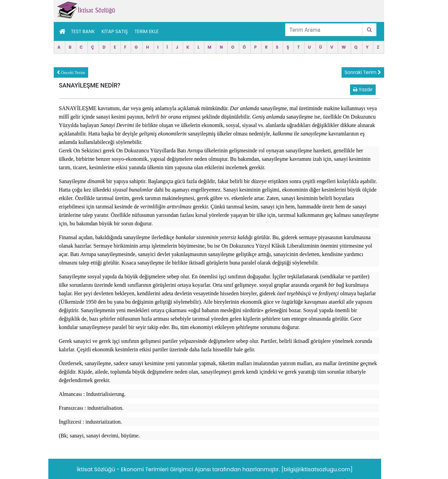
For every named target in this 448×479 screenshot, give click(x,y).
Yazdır (363, 90)
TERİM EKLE (146, 31)
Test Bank (83, 31)
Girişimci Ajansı (191, 469)
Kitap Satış (115, 31)
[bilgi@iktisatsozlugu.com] (317, 469)
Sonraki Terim (363, 72)
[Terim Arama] (324, 30)
